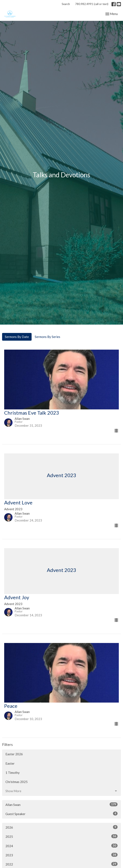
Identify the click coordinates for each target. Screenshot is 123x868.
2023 (61, 855)
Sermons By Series (47, 337)
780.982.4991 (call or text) (92, 4)
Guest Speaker (61, 814)
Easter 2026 (14, 754)
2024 (61, 846)
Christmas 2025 (17, 782)
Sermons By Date (17, 337)
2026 (61, 827)
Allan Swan (61, 804)
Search (66, 4)
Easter (10, 763)
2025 (61, 836)
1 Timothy (13, 773)
